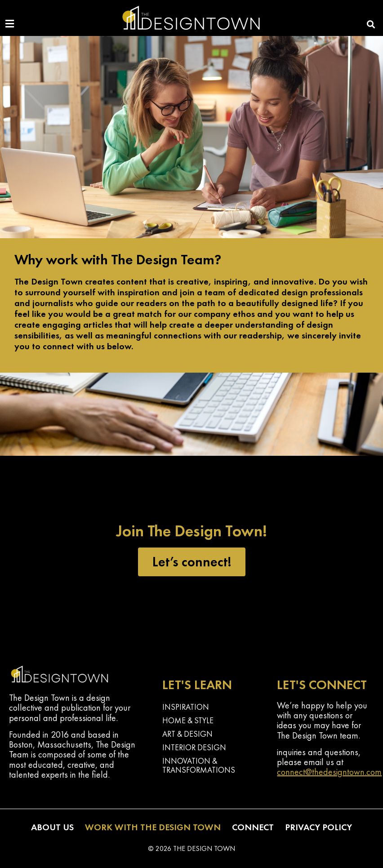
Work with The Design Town (153, 827)
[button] (371, 24)
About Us (52, 827)
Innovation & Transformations (199, 765)
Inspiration (186, 707)
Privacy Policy (318, 827)
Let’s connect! (192, 562)
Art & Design (187, 734)
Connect (253, 827)
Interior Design (194, 747)
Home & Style (188, 720)
